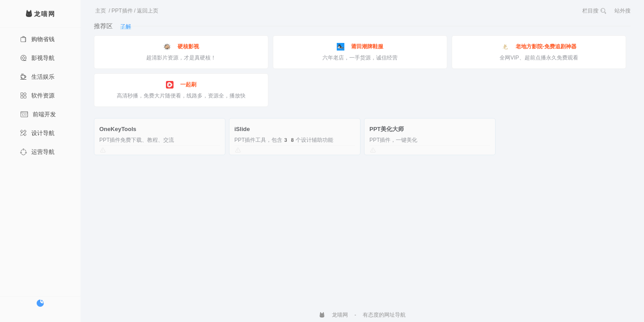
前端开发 (38, 114)
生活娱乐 (37, 77)
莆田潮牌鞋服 (360, 47)
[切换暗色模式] (40, 303)
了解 (126, 26)
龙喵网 (333, 315)
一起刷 (181, 85)
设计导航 (37, 133)
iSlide (242, 129)
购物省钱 (37, 39)
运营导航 (37, 152)
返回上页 (148, 11)
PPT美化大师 (387, 129)
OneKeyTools (118, 129)
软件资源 (37, 95)
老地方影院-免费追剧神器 (539, 47)
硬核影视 (181, 47)
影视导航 (37, 58)
